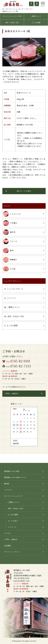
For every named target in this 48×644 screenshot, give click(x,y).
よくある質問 (36, 23)
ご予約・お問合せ (11, 394)
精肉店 (7, 484)
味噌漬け (10, 260)
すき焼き (10, 223)
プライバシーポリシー (12, 552)
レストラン (8, 490)
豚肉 (8, 251)
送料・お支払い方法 (12, 23)
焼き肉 (9, 232)
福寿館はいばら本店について (15, 477)
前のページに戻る (24, 191)
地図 (39, 576)
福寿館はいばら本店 (12, 471)
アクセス (7, 533)
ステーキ (28, 9)
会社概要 (7, 546)
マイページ (10, 298)
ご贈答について (36, 16)
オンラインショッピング (15, 9)
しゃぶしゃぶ (12, 214)
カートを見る (11, 521)
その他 (9, 269)
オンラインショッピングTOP (12, 16)
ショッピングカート (14, 289)
